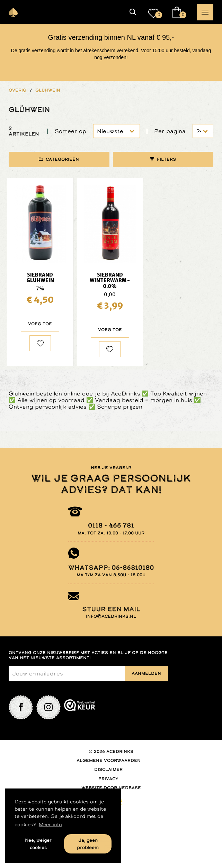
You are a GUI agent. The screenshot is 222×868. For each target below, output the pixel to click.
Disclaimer (108, 769)
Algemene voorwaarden (109, 760)
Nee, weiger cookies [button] (38, 844)
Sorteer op (70, 131)
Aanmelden (146, 673)
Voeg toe (40, 324)
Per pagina (170, 131)
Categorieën (62, 159)
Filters (166, 159)
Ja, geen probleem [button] (88, 844)
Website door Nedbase (111, 788)
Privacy (108, 779)
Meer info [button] (50, 824)
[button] (133, 12)
